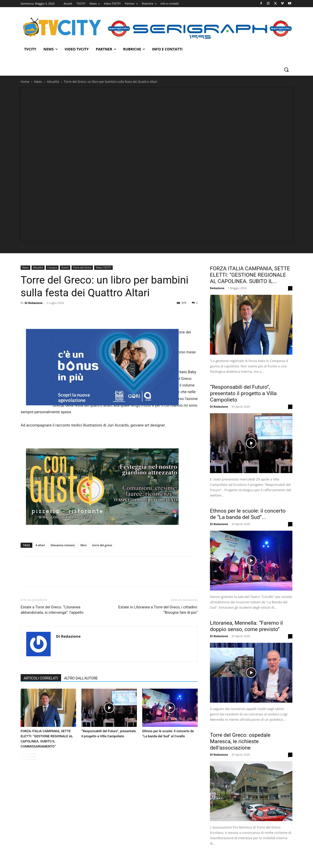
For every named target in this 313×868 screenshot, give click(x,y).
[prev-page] (24, 757)
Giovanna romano (63, 545)
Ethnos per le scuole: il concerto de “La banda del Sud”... (248, 514)
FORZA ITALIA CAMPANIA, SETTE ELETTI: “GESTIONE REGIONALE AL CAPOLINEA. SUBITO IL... (250, 275)
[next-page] (32, 757)
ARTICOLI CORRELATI (41, 678)
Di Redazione (34, 303)
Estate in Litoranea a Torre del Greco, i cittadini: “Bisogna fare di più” (158, 610)
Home (25, 82)
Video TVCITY (103, 268)
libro (83, 545)
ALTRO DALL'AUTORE (81, 678)
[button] (286, 70)
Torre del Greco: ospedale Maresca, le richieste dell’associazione (240, 741)
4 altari (40, 545)
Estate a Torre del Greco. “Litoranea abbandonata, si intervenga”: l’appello (52, 610)
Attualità (53, 82)
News (38, 82)
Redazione (217, 288)
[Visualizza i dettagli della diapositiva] (102, 487)
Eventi (65, 268)
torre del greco (102, 545)
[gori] (102, 367)
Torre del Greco (82, 268)
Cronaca (52, 268)
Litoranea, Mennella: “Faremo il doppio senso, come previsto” (246, 626)
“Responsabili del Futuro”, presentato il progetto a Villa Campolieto (243, 393)
